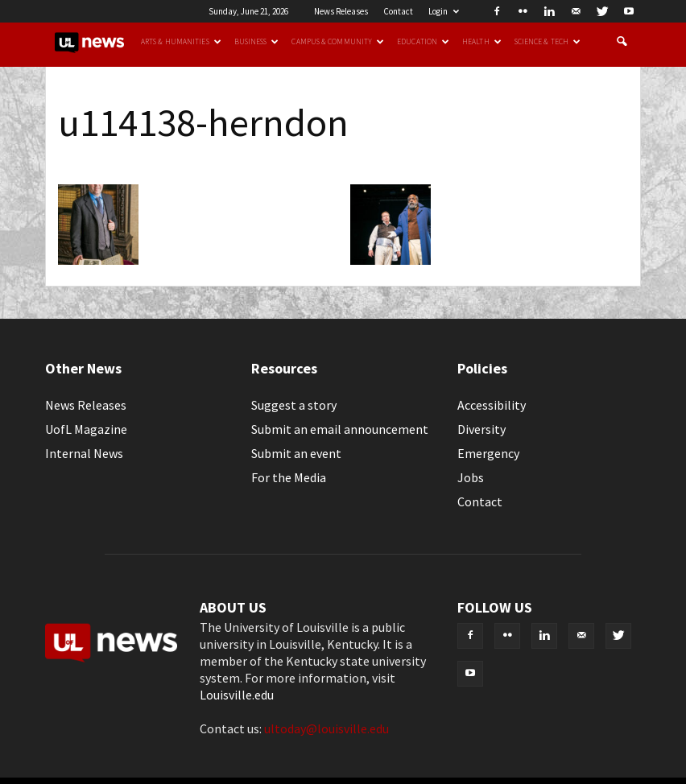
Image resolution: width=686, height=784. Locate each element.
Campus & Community (338, 42)
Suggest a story (294, 405)
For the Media (289, 477)
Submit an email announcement (340, 429)
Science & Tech (548, 42)
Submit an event (296, 453)
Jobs (471, 477)
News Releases (341, 11)
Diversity (481, 429)
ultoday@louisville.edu (326, 728)
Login (444, 11)
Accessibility (492, 405)
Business (257, 42)
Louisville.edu (237, 695)
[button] (622, 42)
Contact (398, 11)
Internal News (84, 453)
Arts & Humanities (181, 42)
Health (482, 42)
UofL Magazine (86, 429)
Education (423, 42)
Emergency (488, 453)
